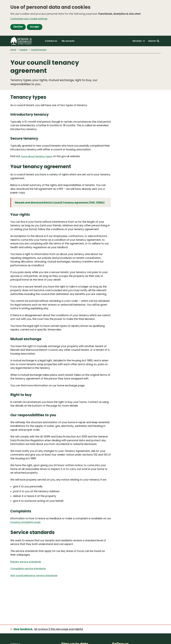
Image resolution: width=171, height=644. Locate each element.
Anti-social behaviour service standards (35, 580)
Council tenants (39, 50)
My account (68, 41)
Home (13, 50)
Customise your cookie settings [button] (30, 19)
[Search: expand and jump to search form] (154, 41)
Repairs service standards (26, 566)
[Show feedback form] (48, 629)
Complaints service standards (29, 573)
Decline (18, 27)
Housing (24, 50)
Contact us (51, 41)
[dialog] (86, 18)
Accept (35, 27)
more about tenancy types (37, 157)
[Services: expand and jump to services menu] (139, 41)
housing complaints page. (26, 527)
